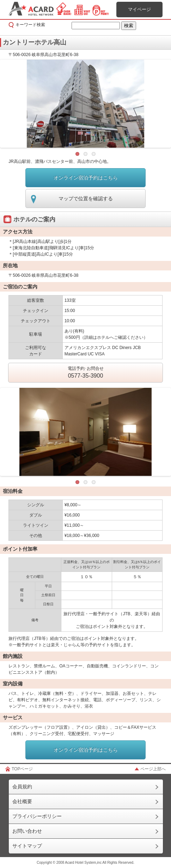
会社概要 (22, 801)
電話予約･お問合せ (86, 373)
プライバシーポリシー (37, 816)
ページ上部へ (153, 769)
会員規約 (22, 787)
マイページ (139, 9)
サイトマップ (27, 846)
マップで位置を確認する (86, 198)
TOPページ (22, 769)
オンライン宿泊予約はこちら (86, 178)
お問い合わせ (27, 831)
